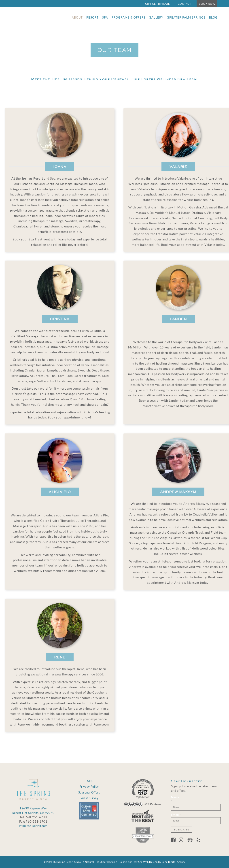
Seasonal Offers (89, 792)
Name (175, 799)
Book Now (207, 4)
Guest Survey (89, 798)
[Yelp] (198, 840)
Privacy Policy (89, 787)
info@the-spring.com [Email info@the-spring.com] (33, 826)
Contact (184, 4)
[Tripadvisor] (192, 840)
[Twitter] (183, 840)
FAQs (89, 781)
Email (176, 815)
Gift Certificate (158, 4)
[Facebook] (175, 840)
